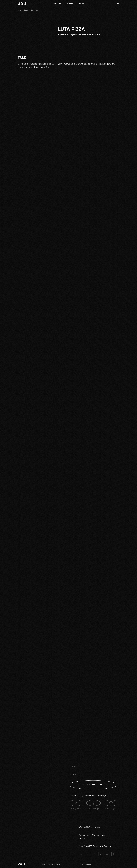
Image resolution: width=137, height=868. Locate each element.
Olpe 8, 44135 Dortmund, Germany (96, 846)
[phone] (94, 774)
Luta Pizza (35, 10)
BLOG (81, 3)
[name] (94, 767)
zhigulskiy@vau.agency (90, 827)
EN (118, 3)
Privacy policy (86, 864)
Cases (26, 10)
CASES (70, 3)
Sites (19, 10)
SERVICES (57, 3)
